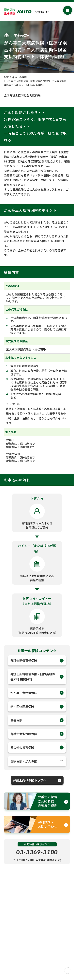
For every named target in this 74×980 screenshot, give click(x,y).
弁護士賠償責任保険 (37, 660)
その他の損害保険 (37, 747)
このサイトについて (15, 959)
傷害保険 (37, 720)
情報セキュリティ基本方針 (19, 940)
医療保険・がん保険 (37, 761)
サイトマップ (11, 926)
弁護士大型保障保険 (37, 734)
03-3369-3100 (37, 852)
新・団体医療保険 (37, 706)
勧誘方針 (9, 954)
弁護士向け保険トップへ (37, 780)
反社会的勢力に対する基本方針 (22, 945)
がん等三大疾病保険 (37, 693)
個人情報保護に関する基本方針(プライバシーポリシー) (35, 935)
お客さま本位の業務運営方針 (20, 931)
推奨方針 (9, 949)
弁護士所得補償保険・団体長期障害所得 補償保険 (37, 677)
